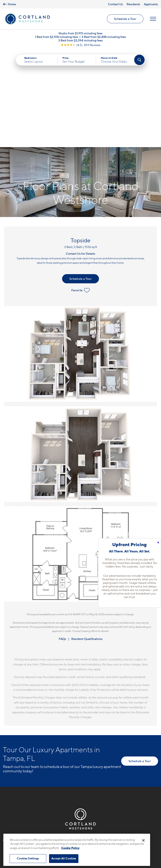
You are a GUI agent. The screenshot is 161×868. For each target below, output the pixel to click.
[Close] (143, 840)
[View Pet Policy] (30, 776)
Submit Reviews (79, 831)
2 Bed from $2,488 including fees (104, 37)
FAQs (62, 542)
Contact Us (115, 4)
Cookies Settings (28, 858)
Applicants (151, 4)
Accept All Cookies (64, 858)
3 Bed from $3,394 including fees (80, 40)
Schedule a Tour (125, 19)
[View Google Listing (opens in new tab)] (81, 45)
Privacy (61, 831)
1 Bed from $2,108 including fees (57, 37)
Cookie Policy (70, 848)
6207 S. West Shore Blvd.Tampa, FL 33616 (22, 763)
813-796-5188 (14, 753)
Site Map (99, 831)
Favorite (81, 193)
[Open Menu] (153, 19)
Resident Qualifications (87, 542)
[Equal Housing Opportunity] (5, 776)
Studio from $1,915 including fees (80, 33)
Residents (133, 4)
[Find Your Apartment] (139, 60)
